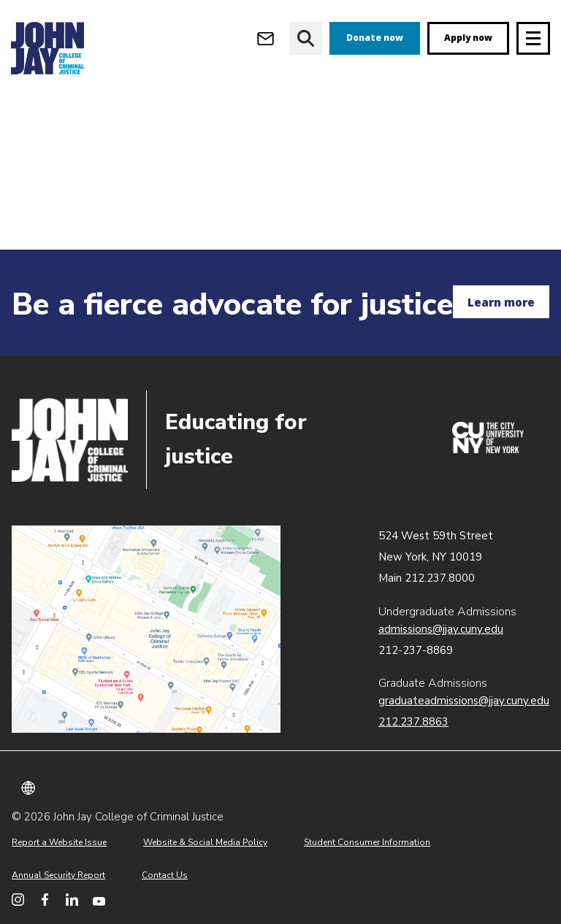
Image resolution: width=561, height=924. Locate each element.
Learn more (501, 302)
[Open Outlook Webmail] (266, 38)
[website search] (306, 38)
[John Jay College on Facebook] (45, 900)
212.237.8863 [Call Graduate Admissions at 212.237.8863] (413, 722)
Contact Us (165, 875)
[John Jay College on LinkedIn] (72, 900)
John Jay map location (146, 629)
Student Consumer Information (367, 842)
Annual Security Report (58, 875)
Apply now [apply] (468, 38)
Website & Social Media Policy (205, 842)
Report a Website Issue (59, 842)
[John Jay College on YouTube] (99, 900)
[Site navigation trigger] (533, 38)
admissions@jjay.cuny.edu (441, 629)
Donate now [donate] (375, 38)
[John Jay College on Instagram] (18, 900)
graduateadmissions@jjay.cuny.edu (464, 701)
